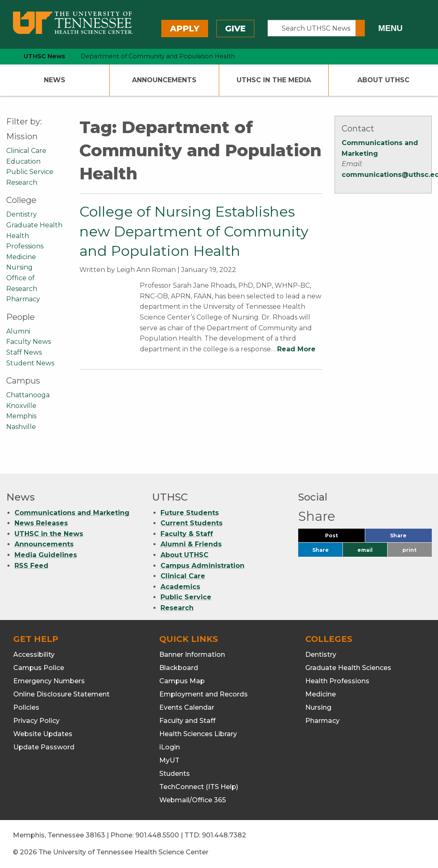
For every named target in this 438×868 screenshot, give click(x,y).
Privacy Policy (36, 721)
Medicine (21, 257)
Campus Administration (202, 566)
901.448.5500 (157, 835)
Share (411, 538)
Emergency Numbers (49, 681)
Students (175, 774)
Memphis (21, 416)
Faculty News (29, 342)
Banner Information (192, 655)
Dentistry (22, 214)
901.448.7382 (224, 835)
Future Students (190, 513)
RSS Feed (31, 566)
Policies (26, 707)
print (409, 550)
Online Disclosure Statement (61, 694)
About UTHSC (383, 80)
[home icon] (4, 56)
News (55, 80)
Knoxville (21, 406)
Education (23, 161)
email (365, 550)
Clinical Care (26, 151)
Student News (30, 363)
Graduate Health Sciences (348, 668)
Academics (180, 587)
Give (235, 29)
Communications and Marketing (72, 513)
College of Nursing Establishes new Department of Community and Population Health (194, 231)
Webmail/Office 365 (193, 800)
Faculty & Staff (187, 534)
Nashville (21, 427)
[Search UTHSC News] (312, 28)
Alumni (18, 331)
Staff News (24, 352)
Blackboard (179, 668)
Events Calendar (187, 707)
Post (341, 538)
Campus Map (182, 681)
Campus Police (39, 668)
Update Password (44, 747)
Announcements (164, 80)
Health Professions (337, 681)
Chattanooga (28, 395)
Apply (185, 29)
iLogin (170, 747)
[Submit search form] (360, 28)
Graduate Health (34, 225)
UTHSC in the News (49, 534)
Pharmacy (23, 299)
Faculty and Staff (187, 721)
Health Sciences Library (198, 734)
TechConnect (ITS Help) (199, 787)
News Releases (41, 523)
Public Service (30, 172)
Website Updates (43, 734)
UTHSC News (44, 56)
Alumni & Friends (191, 544)
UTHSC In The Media (274, 80)
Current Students (191, 523)
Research (22, 182)
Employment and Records (203, 694)
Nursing (19, 267)
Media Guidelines (46, 555)
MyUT (169, 760)
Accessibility (34, 655)
